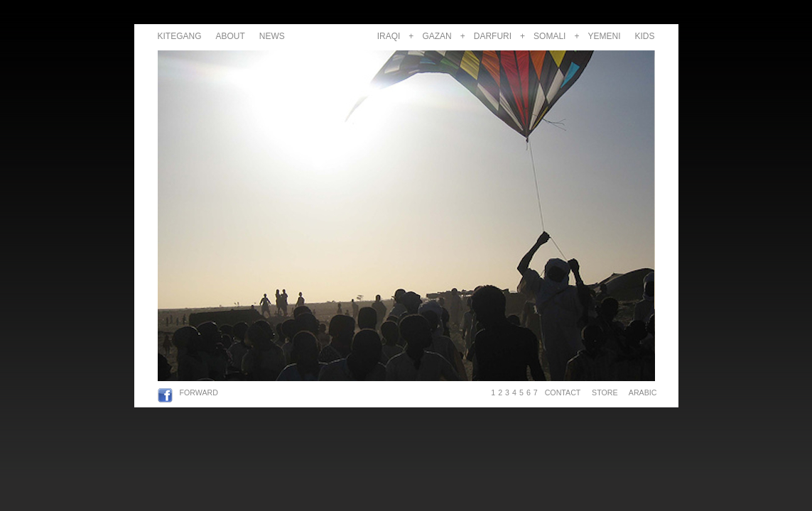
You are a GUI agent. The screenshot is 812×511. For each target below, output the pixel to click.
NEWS (272, 36)
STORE (605, 392)
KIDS (644, 36)
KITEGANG (180, 36)
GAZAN (437, 36)
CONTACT (563, 392)
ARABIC (640, 392)
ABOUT (231, 36)
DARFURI (493, 36)
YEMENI (604, 36)
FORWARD (199, 392)
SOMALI (550, 36)
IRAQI (389, 36)
